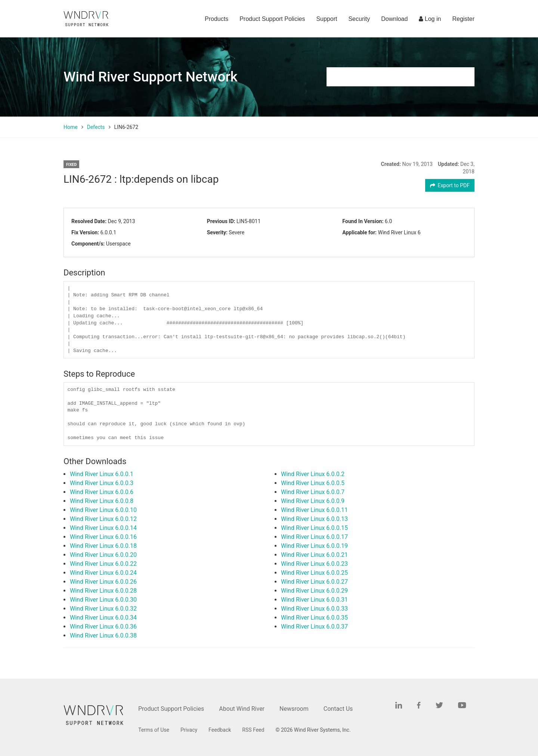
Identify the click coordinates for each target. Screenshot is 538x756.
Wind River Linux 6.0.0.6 (102, 492)
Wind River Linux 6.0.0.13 (314, 519)
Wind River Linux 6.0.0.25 (314, 573)
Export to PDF (450, 185)
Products (217, 19)
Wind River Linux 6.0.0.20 (103, 555)
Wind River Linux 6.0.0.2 (313, 474)
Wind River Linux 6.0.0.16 (103, 537)
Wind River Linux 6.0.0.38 (103, 635)
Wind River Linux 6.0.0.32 (103, 609)
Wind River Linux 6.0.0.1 (102, 474)
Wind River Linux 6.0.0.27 (314, 582)
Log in (430, 19)
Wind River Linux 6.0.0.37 (314, 627)
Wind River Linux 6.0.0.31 (314, 600)
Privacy (189, 730)
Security (359, 19)
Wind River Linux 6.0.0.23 (314, 564)
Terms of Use (154, 730)
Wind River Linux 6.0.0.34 (103, 618)
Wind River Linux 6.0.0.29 (314, 591)
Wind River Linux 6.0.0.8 (102, 501)
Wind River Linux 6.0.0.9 (313, 501)
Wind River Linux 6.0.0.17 (314, 537)
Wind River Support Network (151, 77)
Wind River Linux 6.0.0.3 (102, 483)
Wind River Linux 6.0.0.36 (103, 627)
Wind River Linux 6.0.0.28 (103, 591)
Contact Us (338, 709)
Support (327, 19)
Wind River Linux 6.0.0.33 (314, 609)
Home (71, 127)
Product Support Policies (272, 19)
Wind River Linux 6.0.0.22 (103, 564)
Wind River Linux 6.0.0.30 (103, 600)
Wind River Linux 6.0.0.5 (313, 483)
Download (394, 19)
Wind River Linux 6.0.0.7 (313, 492)
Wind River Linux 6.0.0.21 (314, 555)
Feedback (220, 730)
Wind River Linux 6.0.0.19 (314, 546)
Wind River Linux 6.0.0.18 (103, 546)
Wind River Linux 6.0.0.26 (103, 582)
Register (463, 19)
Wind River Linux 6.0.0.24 (103, 573)
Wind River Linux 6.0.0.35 (314, 618)
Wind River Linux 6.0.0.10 (103, 510)
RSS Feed (253, 730)
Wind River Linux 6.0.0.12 (103, 519)
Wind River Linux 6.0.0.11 (314, 510)
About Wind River (242, 709)
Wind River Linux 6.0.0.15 (314, 528)
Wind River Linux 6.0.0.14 (103, 528)
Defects (96, 127)
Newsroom (294, 709)
